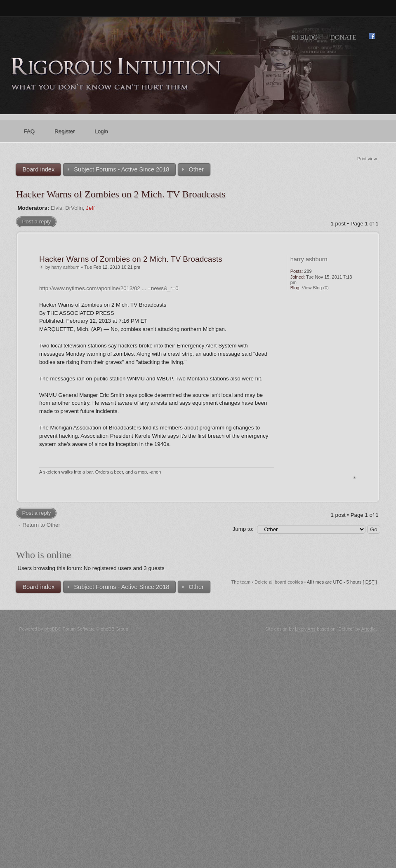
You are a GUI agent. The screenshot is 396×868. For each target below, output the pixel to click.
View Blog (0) (315, 288)
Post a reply (36, 222)
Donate (343, 37)
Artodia (369, 629)
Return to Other (41, 525)
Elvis (57, 208)
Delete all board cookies (279, 582)
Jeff (90, 208)
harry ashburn (66, 267)
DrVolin (74, 208)
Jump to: (243, 529)
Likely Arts (305, 629)
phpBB (51, 629)
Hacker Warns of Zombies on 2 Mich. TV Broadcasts (120, 194)
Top (355, 477)
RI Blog (305, 37)
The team (241, 582)
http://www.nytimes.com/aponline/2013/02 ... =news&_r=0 (109, 288)
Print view (367, 159)
